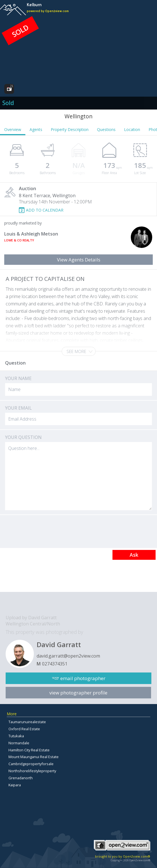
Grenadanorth (21, 778)
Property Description (70, 129)
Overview (13, 129)
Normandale (19, 743)
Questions (106, 129)
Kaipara (15, 785)
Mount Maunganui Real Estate (34, 757)
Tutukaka (16, 736)
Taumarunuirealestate (27, 722)
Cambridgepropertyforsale (31, 764)
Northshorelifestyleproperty (32, 771)
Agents (36, 129)
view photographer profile (78, 693)
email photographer (83, 678)
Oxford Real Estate (24, 729)
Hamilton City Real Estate (29, 750)
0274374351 (55, 664)
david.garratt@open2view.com (68, 656)
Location (132, 129)
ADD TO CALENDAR (45, 210)
